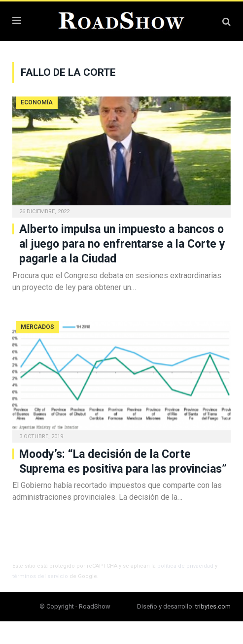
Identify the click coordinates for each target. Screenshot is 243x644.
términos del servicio (40, 576)
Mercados (37, 327)
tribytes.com (213, 606)
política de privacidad (185, 566)
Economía (37, 102)
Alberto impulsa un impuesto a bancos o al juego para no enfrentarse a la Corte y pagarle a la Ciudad (122, 244)
